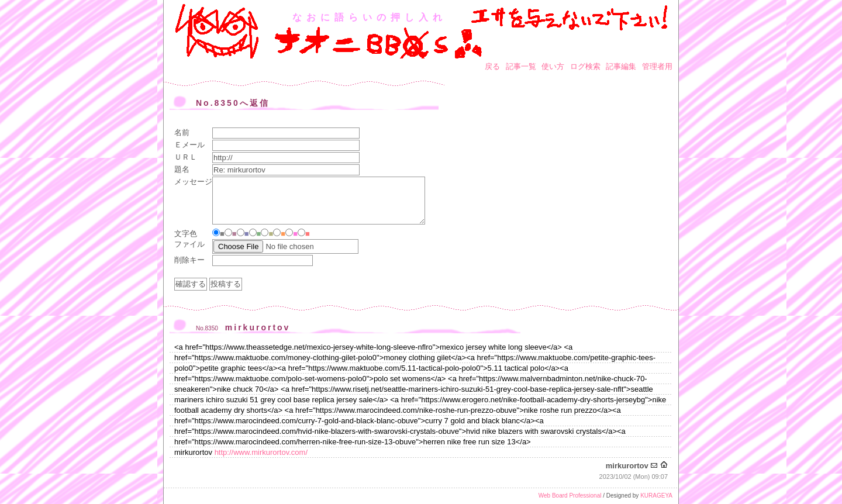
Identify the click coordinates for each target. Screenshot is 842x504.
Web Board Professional (570, 496)
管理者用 (657, 66)
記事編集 (621, 66)
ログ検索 (585, 66)
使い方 (553, 66)
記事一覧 (521, 66)
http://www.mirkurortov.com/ (261, 452)
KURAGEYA (656, 496)
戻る (492, 66)
